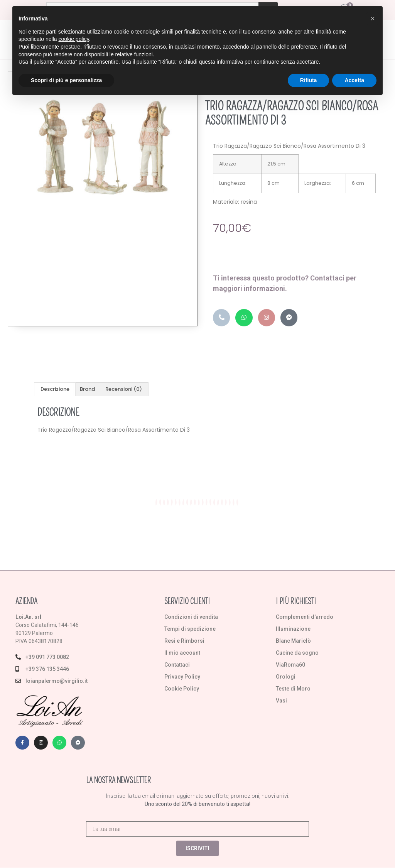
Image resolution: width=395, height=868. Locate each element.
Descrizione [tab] (55, 389)
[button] (373, 19)
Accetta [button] (354, 80)
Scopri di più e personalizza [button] (66, 80)
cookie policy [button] (74, 39)
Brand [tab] (87, 389)
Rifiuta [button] (309, 80)
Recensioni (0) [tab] (124, 389)
